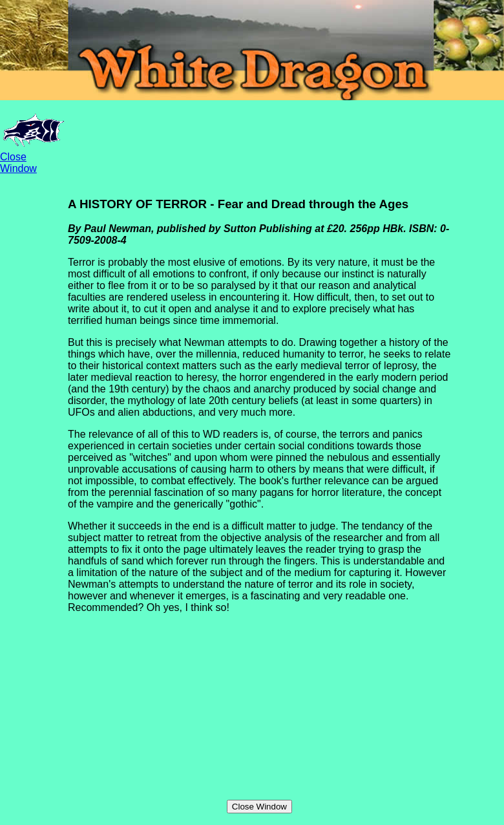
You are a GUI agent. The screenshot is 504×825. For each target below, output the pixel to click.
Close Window (18, 163)
